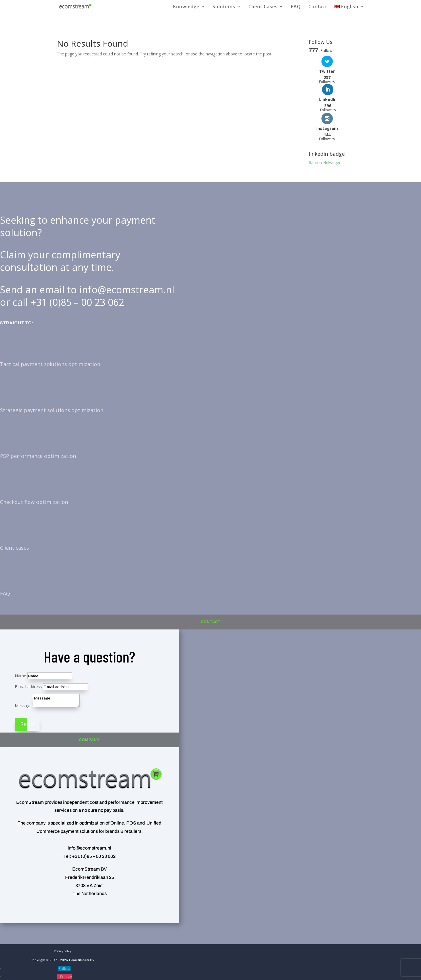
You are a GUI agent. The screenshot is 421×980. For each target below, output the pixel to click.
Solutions (224, 7)
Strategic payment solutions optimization (52, 382)
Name (20, 647)
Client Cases (263, 7)
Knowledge (186, 7)
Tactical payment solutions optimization (50, 336)
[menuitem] (349, 8)
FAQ (296, 7)
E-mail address (28, 658)
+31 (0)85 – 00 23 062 (77, 274)
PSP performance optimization (38, 428)
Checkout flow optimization (34, 474)
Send (27, 696)
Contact (318, 7)
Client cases (15, 520)
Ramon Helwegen (325, 134)
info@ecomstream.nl (127, 261)
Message (23, 677)
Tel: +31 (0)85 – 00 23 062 (89, 828)
